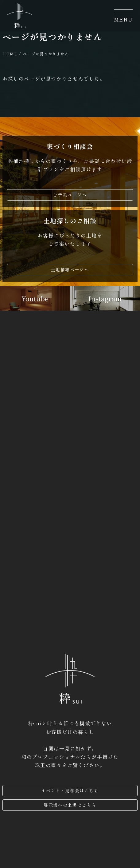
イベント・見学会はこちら (70, 790)
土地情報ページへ (70, 269)
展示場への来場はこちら (70, 805)
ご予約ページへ (70, 195)
